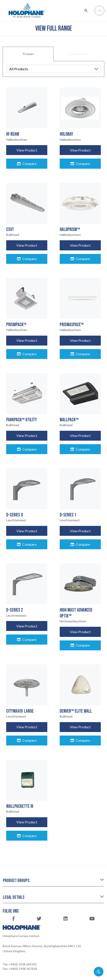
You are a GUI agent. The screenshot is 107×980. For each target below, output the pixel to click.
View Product (27, 150)
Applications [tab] (79, 54)
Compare (27, 164)
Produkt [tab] (28, 54)
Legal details (14, 897)
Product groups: (17, 881)
